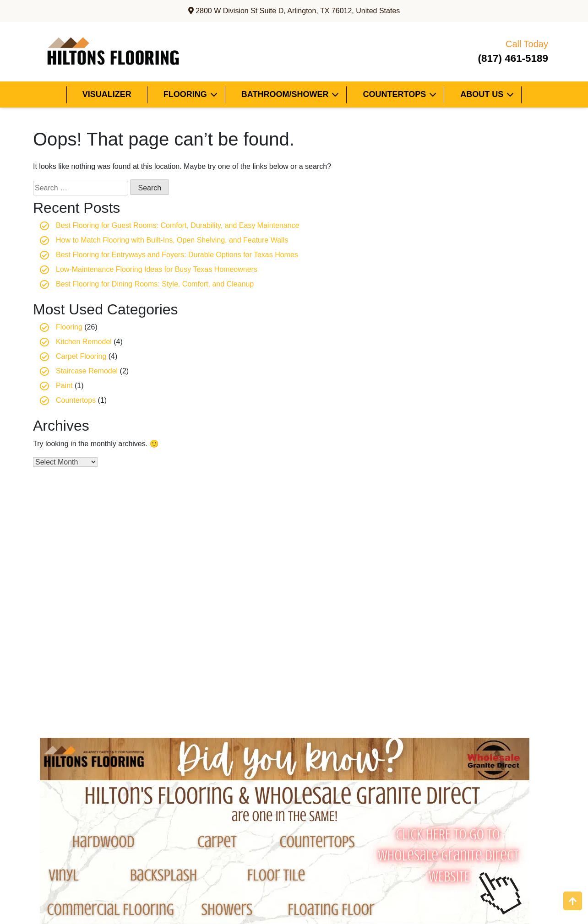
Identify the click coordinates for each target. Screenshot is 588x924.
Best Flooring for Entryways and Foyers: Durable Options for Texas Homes (177, 255)
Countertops (394, 94)
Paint (64, 386)
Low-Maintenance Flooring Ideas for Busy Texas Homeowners (157, 269)
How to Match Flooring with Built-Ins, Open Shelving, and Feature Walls (172, 240)
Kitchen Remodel (84, 342)
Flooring (185, 94)
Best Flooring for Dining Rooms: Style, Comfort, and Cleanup (155, 284)
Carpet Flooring (81, 356)
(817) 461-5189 (501, 51)
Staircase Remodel (87, 371)
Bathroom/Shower (285, 94)
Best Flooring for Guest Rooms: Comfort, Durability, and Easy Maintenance (177, 225)
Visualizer (107, 94)
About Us (482, 94)
